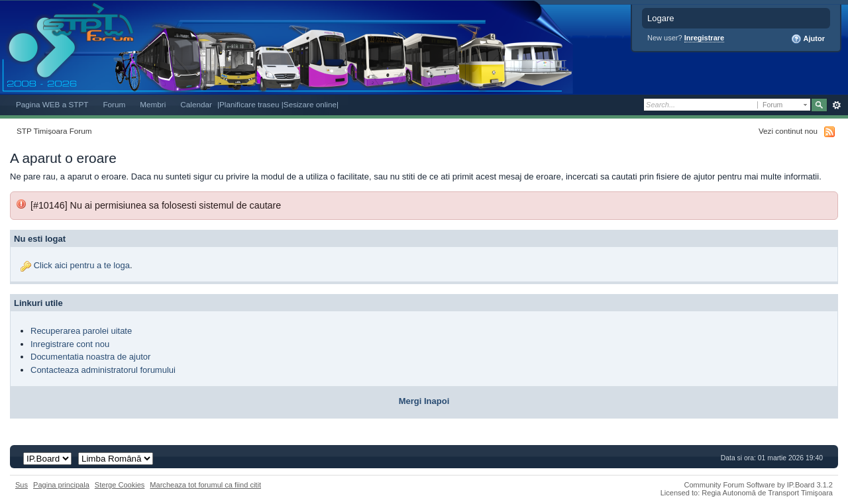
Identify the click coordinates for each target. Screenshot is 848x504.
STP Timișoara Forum (54, 131)
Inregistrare (705, 38)
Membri (153, 104)
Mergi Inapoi (424, 401)
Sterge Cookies (120, 485)
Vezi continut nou (788, 131)
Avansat (836, 105)
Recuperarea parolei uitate (81, 331)
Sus (22, 485)
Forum (114, 104)
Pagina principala (61, 485)
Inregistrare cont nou (70, 344)
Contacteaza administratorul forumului (103, 370)
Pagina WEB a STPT (52, 104)
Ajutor (808, 39)
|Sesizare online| (310, 104)
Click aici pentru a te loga (82, 265)
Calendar (196, 104)
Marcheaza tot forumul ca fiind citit (205, 485)
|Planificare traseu (249, 104)
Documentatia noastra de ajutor (90, 357)
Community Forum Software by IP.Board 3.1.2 (758, 485)
